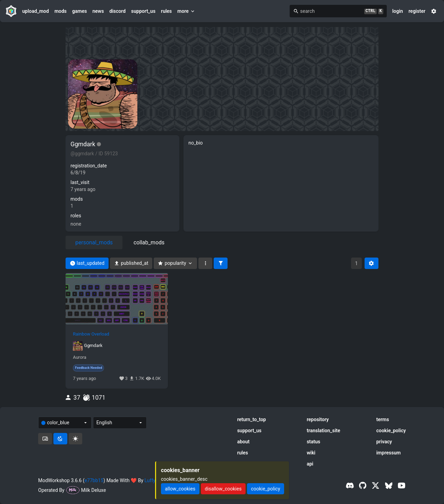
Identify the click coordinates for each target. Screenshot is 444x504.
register (417, 11)
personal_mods (94, 242)
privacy (384, 442)
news (98, 11)
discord (117, 11)
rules (166, 11)
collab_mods (149, 242)
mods (61, 11)
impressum (389, 453)
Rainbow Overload (91, 334)
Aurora (80, 357)
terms (383, 419)
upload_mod (36, 11)
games (79, 11)
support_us (143, 11)
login (398, 11)
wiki (311, 453)
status (313, 442)
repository (318, 419)
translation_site (323, 431)
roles (76, 216)
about (244, 442)
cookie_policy (391, 431)
